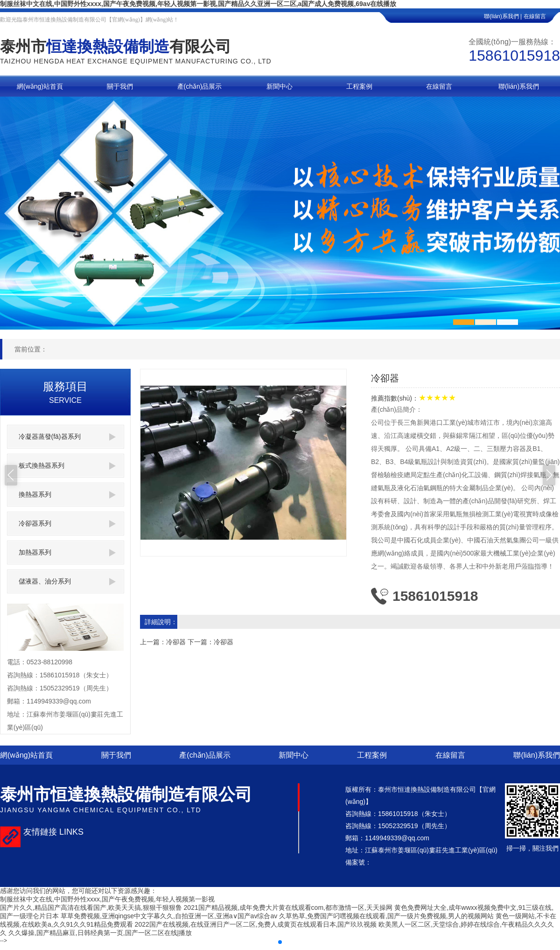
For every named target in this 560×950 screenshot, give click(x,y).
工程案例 (372, 755)
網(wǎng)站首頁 (26, 755)
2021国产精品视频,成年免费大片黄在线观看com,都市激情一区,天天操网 (288, 908)
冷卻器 (176, 642)
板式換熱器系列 (67, 466)
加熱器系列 (67, 552)
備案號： (358, 862)
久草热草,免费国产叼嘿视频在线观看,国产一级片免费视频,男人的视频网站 (386, 916)
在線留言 (542, 16)
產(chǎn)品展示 (205, 755)
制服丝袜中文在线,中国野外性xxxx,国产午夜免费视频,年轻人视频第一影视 (107, 899)
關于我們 (116, 755)
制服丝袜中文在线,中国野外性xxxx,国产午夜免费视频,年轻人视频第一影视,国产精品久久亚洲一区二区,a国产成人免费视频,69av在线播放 (198, 4)
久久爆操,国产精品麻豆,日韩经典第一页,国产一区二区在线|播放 (100, 933)
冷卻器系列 (67, 524)
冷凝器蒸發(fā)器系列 (67, 437)
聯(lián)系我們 (537, 755)
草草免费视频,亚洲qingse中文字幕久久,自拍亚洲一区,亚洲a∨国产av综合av (169, 916)
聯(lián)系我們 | (503, 16)
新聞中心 (294, 755)
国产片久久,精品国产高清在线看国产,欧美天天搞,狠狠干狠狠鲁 (91, 908)
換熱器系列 (67, 495)
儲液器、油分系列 (67, 581)
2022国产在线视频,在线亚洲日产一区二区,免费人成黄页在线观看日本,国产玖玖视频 (256, 924)
